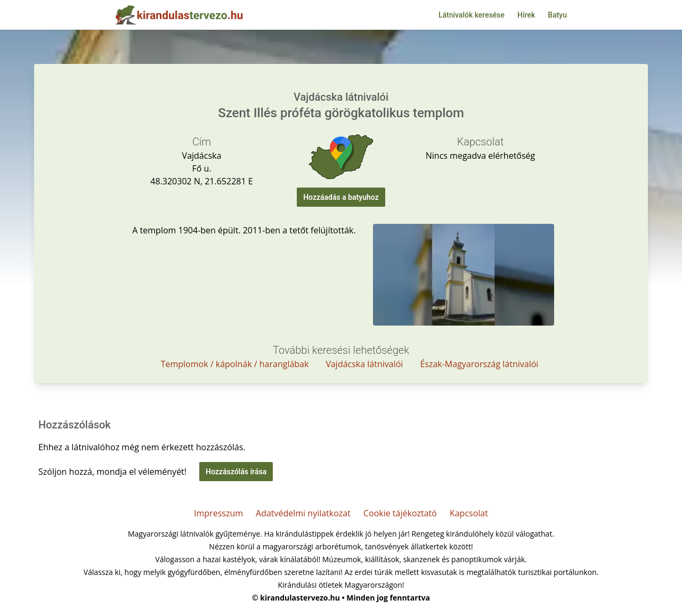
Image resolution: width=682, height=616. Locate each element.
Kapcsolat (469, 513)
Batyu (557, 15)
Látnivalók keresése (472, 15)
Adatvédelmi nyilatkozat (303, 513)
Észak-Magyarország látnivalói (479, 364)
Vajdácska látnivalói (364, 364)
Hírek (526, 15)
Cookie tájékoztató (400, 513)
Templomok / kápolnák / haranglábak (235, 364)
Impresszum (218, 513)
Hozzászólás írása (236, 472)
